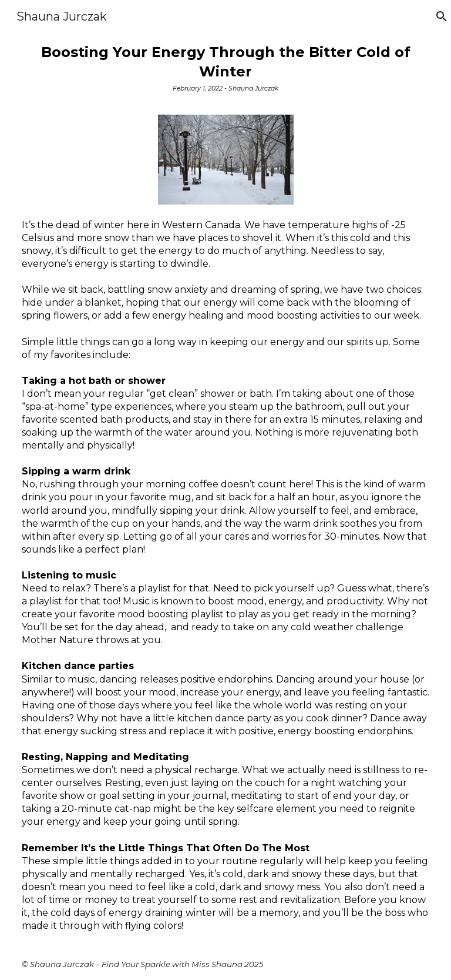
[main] (226, 71)
